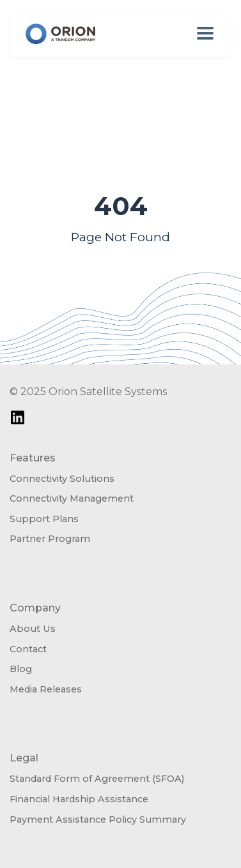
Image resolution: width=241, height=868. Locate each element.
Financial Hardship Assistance (79, 799)
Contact (28, 649)
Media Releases (46, 689)
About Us (33, 629)
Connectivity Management (72, 498)
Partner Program (50, 539)
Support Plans (44, 519)
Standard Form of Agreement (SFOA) (97, 779)
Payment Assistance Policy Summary (98, 819)
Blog (21, 669)
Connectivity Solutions (62, 479)
